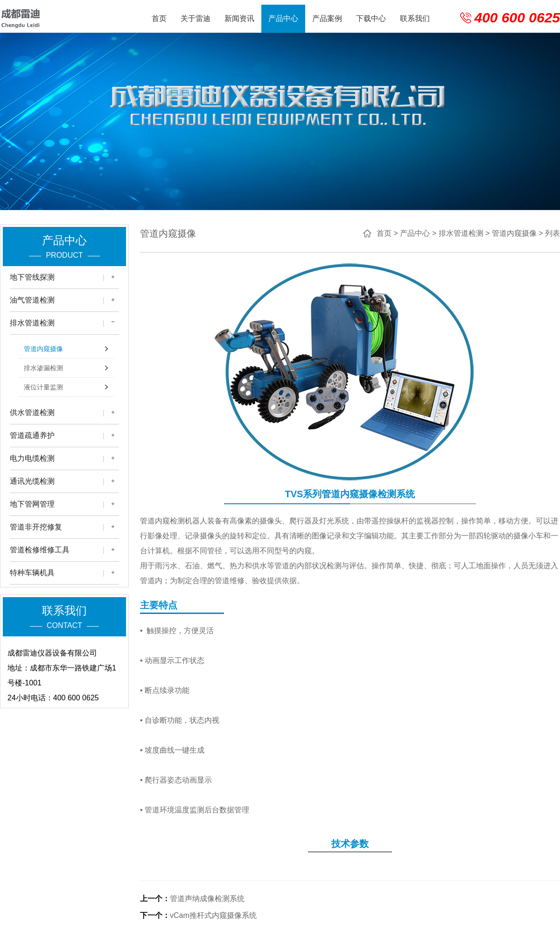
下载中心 (371, 18)
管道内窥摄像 (43, 349)
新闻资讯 (239, 18)
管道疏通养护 (32, 435)
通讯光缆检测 (32, 481)
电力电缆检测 (32, 458)
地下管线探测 (32, 277)
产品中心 (283, 18)
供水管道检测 (32, 413)
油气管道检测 (32, 300)
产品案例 (327, 18)
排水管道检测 (32, 323)
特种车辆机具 (32, 573)
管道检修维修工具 (40, 550)
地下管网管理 (32, 504)
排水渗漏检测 (43, 368)
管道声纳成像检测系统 (207, 899)
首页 (159, 18)
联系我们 (415, 18)
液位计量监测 (43, 387)
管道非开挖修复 (36, 527)
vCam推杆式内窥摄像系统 (213, 915)
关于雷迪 (196, 18)
